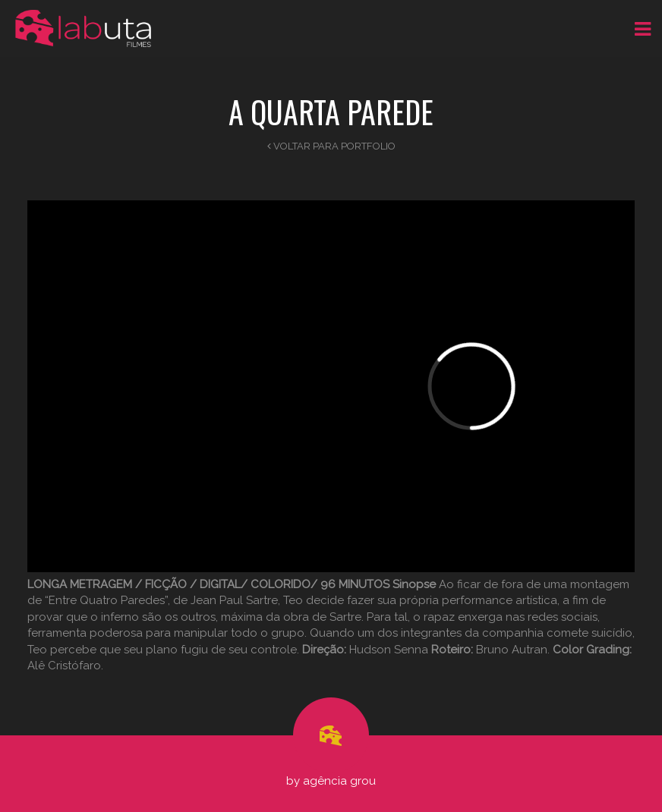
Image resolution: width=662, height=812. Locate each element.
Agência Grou (339, 781)
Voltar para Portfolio (331, 146)
